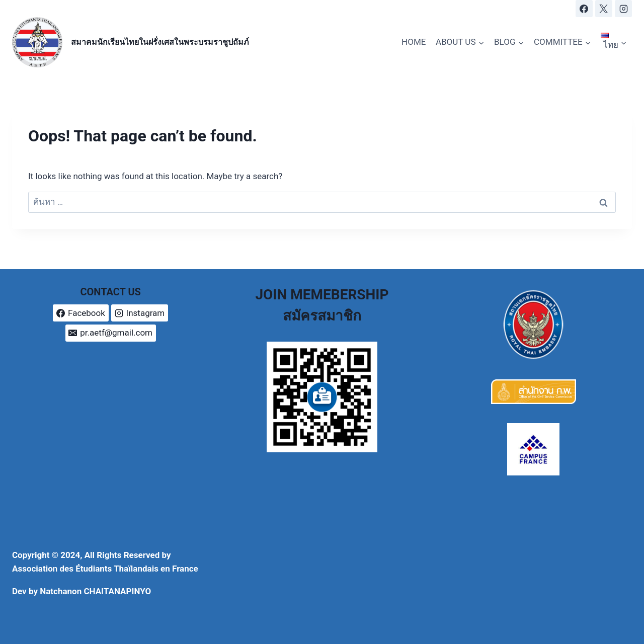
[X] (604, 9)
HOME (414, 42)
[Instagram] (623, 9)
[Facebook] (584, 9)
